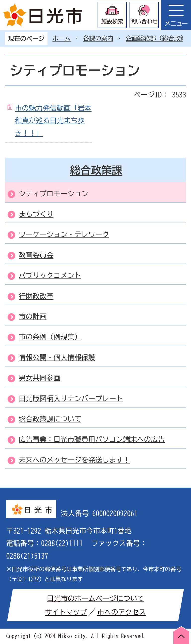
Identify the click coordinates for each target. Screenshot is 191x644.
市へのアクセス (122, 612)
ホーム (62, 38)
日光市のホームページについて (95, 598)
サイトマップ (66, 612)
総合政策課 (96, 170)
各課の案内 (98, 38)
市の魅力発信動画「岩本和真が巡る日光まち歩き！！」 (53, 120)
